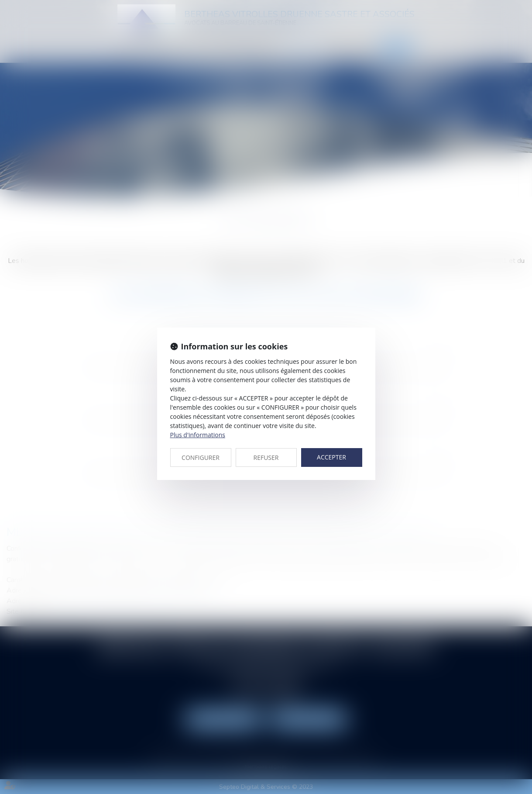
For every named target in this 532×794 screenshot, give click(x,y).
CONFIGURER (201, 457)
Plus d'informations (198, 435)
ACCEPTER (331, 457)
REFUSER (266, 457)
